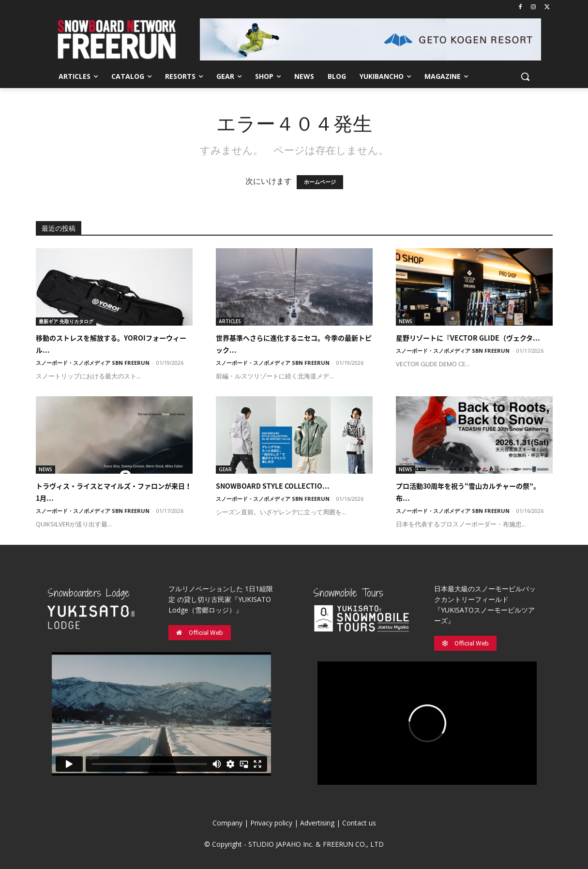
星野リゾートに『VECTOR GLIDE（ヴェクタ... (468, 338)
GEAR (225, 469)
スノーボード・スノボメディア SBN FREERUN (93, 363)
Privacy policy (271, 823)
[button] (525, 76)
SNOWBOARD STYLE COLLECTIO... (273, 486)
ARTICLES (230, 321)
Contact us (359, 823)
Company (227, 823)
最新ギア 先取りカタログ (66, 321)
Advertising (317, 823)
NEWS (406, 321)
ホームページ (320, 182)
